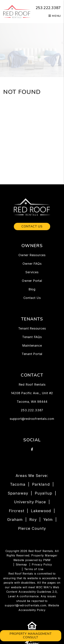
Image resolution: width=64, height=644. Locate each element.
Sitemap (21, 564)
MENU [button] (55, 16)
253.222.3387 (48, 8)
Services (32, 272)
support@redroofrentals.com (32, 419)
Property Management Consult (31, 636)
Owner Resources (32, 255)
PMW (47, 560)
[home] (17, 11)
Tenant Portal (32, 354)
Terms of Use (34, 569)
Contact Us (32, 226)
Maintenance (32, 346)
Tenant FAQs (32, 337)
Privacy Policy (42, 564)
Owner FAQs (32, 264)
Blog (32, 289)
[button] (32, 449)
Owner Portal (32, 281)
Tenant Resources (32, 328)
